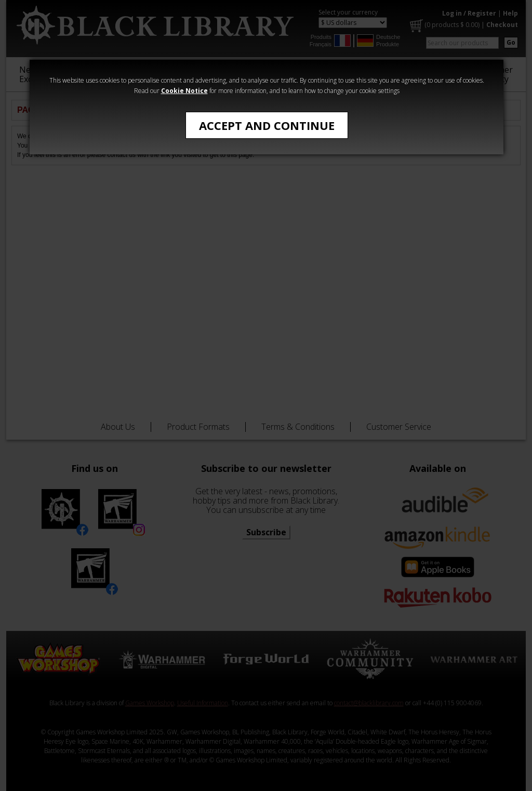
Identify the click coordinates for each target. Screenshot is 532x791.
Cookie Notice (184, 91)
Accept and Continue (267, 125)
